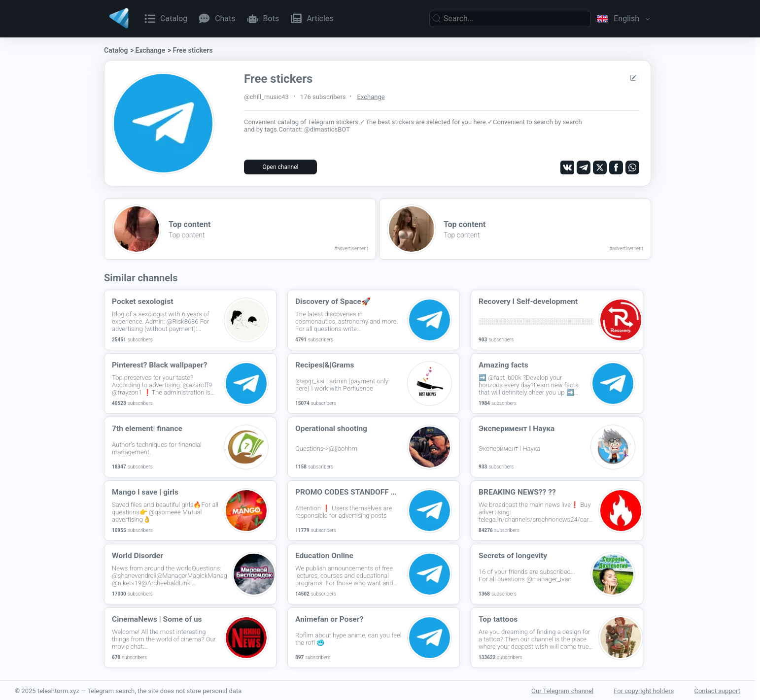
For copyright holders (644, 690)
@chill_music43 (266, 97)
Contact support (717, 690)
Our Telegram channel (562, 690)
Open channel (281, 167)
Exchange (151, 50)
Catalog (116, 50)
